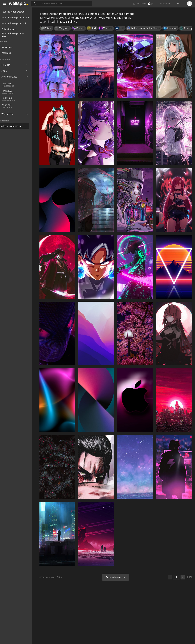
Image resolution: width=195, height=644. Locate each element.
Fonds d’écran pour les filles (17, 35)
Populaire (12, 53)
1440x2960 (13, 84)
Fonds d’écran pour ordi (17, 23)
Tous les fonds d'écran (17, 12)
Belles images (12, 29)
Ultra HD (10, 65)
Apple (8, 71)
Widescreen (11, 114)
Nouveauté (13, 47)
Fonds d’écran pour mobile (19, 17)
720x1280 (12, 105)
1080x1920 (23, 98)
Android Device (13, 77)
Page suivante (116, 577)
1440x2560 (13, 91)
